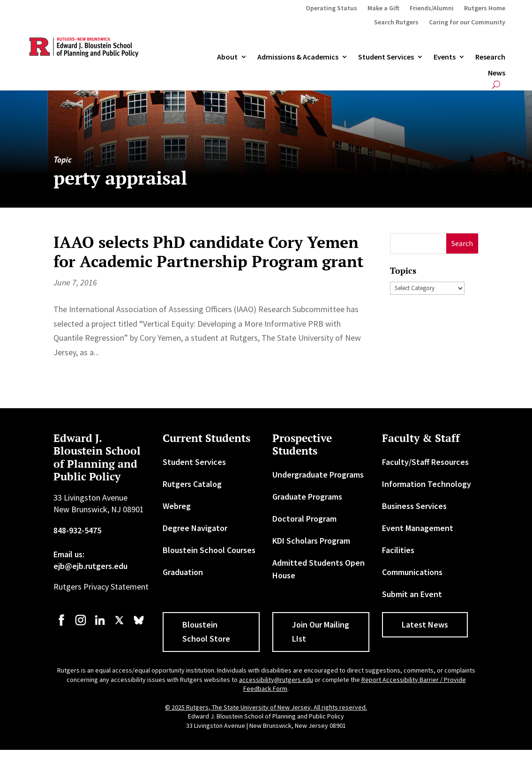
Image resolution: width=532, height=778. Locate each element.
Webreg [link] (177, 506)
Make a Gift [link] (383, 8)
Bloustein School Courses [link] (209, 550)
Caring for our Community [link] (467, 22)
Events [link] (445, 57)
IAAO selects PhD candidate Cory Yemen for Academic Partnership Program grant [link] (209, 252)
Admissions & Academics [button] (298, 57)
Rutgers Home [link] (485, 8)
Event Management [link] (418, 528)
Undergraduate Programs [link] (318, 475)
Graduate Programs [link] (307, 497)
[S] (418, 243)
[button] (462, 243)
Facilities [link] (398, 550)
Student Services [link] (386, 57)
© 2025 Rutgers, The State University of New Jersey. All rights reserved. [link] (266, 707)
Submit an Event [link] (412, 594)
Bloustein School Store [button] (206, 632)
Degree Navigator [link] (195, 528)
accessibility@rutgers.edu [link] (276, 680)
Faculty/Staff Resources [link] (425, 462)
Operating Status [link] (331, 8)
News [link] (497, 73)
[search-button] (496, 85)
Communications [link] (412, 572)
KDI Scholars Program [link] (311, 541)
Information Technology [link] (427, 484)
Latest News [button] (425, 625)
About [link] (227, 57)
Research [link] (490, 57)
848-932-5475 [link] (77, 530)
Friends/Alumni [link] (432, 8)
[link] (61, 625)
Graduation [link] (183, 572)
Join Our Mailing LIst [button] (321, 632)
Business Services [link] (414, 506)
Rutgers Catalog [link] (192, 484)
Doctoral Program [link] (304, 519)
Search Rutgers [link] (396, 22)
